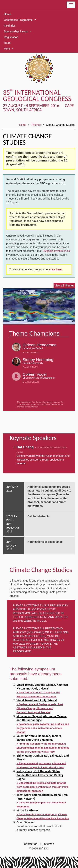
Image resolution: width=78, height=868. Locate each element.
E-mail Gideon (31, 352)
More (9, 49)
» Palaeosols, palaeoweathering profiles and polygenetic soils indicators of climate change (43, 728)
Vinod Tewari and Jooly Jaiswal (37, 700)
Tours (7, 43)
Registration (11, 37)
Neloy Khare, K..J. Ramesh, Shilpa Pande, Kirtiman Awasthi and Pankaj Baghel (40, 775)
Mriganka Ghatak (27, 810)
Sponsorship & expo (18, 32)
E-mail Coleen (31, 382)
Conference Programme (21, 21)
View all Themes (64, 286)
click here (55, 269)
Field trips (10, 26)
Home (7, 14)
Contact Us (31, 844)
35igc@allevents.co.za (56, 251)
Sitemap (49, 844)
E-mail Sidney (30, 367)
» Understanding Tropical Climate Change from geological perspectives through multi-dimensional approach (43, 787)
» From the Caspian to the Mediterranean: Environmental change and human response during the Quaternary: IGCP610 (43, 748)
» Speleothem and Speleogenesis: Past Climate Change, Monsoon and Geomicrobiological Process (40, 708)
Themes (36, 125)
